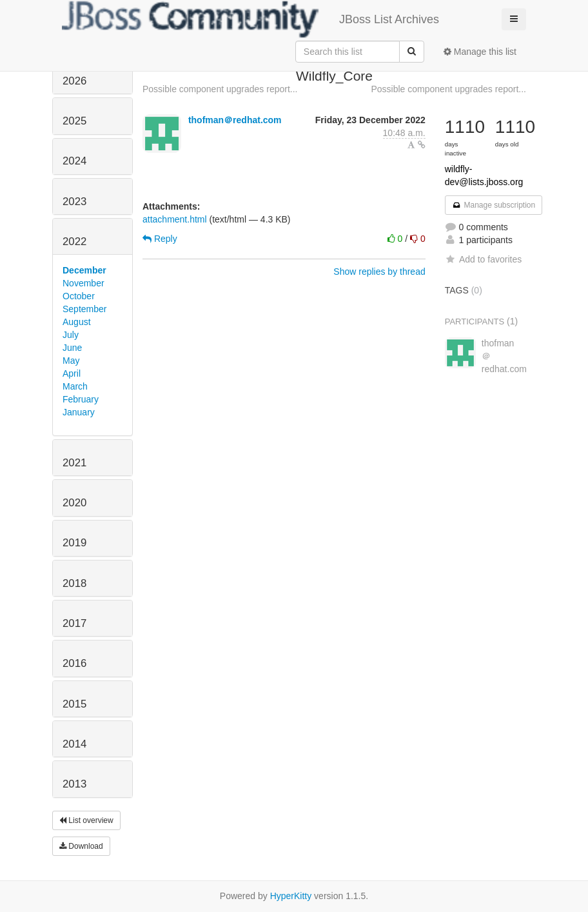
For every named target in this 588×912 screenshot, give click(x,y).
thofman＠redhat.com (235, 120)
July (71, 335)
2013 (74, 784)
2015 (74, 704)
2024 (74, 161)
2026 (74, 81)
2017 (74, 623)
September (84, 309)
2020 (74, 503)
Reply (160, 239)
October (79, 296)
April (72, 373)
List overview (86, 820)
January (79, 412)
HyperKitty (291, 896)
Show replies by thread (379, 272)
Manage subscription (494, 205)
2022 (74, 242)
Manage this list (480, 52)
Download (81, 846)
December (84, 270)
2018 (74, 583)
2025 (74, 121)
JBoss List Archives (250, 19)
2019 (74, 543)
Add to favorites (483, 259)
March (75, 386)
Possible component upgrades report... (220, 89)
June (72, 348)
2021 (74, 463)
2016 (74, 663)
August (77, 322)
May (71, 361)
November (83, 283)
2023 (74, 202)
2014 (74, 744)
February (81, 399)
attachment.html (175, 219)
